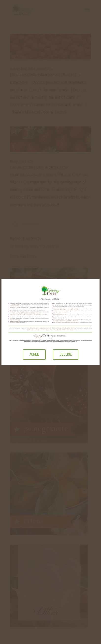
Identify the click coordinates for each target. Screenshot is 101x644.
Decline (66, 354)
